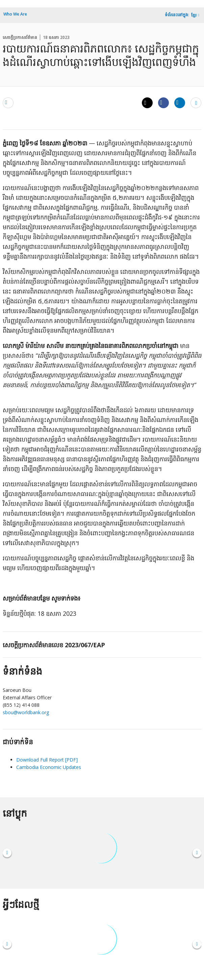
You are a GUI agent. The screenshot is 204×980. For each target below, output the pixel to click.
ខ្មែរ (194, 15)
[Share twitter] (147, 103)
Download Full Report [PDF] (47, 760)
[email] (8, 102)
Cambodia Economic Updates (49, 767)
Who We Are (15, 14)
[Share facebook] (163, 102)
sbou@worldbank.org (26, 712)
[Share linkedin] (180, 102)
